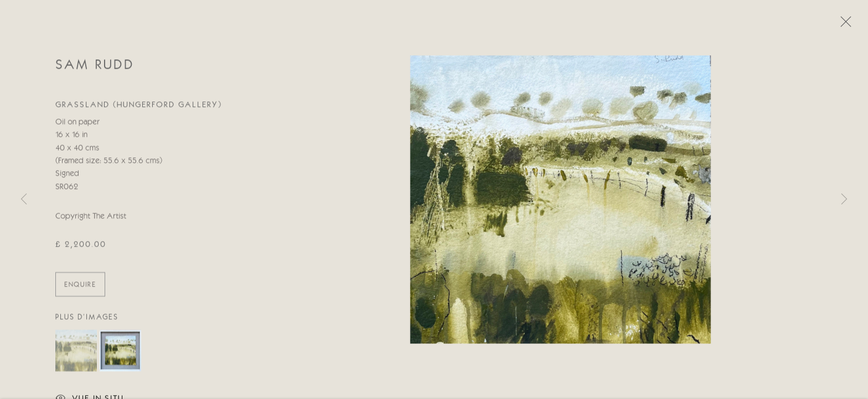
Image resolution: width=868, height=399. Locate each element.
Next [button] (844, 199)
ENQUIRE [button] (80, 286)
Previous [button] (24, 199)
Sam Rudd (95, 66)
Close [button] (843, 25)
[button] (76, 352)
